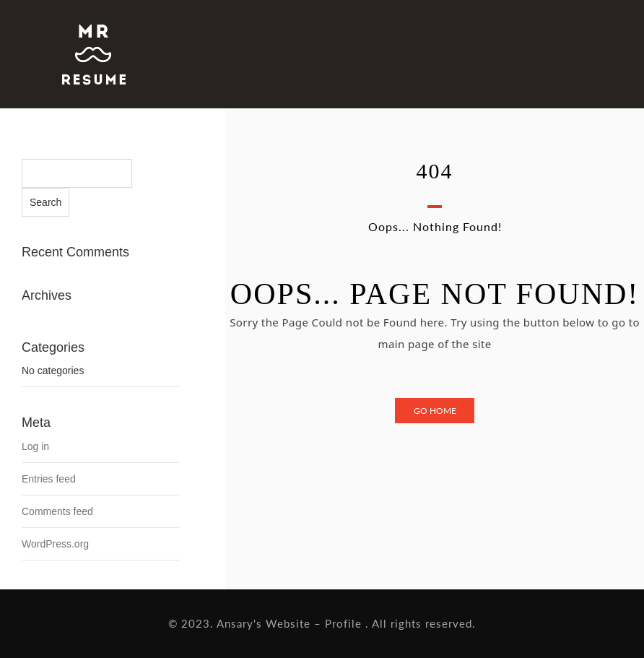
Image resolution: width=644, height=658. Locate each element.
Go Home (435, 411)
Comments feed (57, 511)
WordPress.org (55, 544)
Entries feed (49, 479)
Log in (35, 446)
